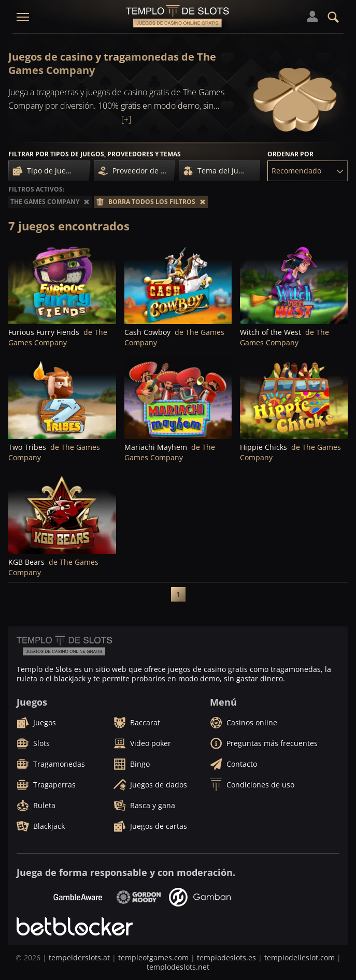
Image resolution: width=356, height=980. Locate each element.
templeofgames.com (153, 957)
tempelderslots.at (79, 957)
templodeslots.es (226, 957)
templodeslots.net (178, 967)
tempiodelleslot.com (300, 957)
